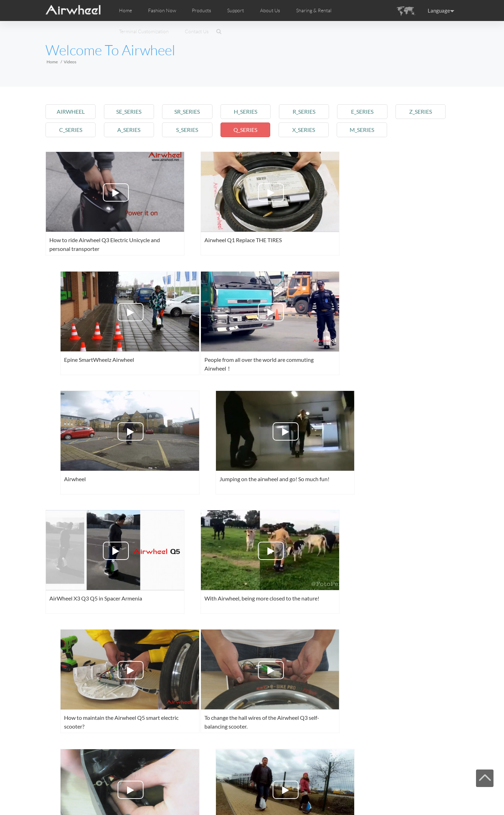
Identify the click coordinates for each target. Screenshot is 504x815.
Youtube (403, 794)
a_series (131, 130)
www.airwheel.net (94, 804)
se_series (131, 111)
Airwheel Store (414, 794)
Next (260, 762)
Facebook (381, 794)
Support (236, 10)
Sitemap (146, 795)
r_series (309, 111)
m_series (369, 130)
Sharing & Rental (314, 10)
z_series (428, 111)
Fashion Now (88, 795)
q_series (250, 130)
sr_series (190, 111)
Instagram (425, 794)
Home (125, 10)
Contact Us (197, 31)
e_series (369, 111)
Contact (182, 795)
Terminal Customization (144, 31)
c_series (71, 130)
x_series (309, 130)
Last (285, 762)
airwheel (71, 111)
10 (236, 762)
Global (447, 794)
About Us (164, 795)
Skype (436, 794)
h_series (250, 111)
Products (201, 10)
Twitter (392, 794)
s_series (190, 130)
